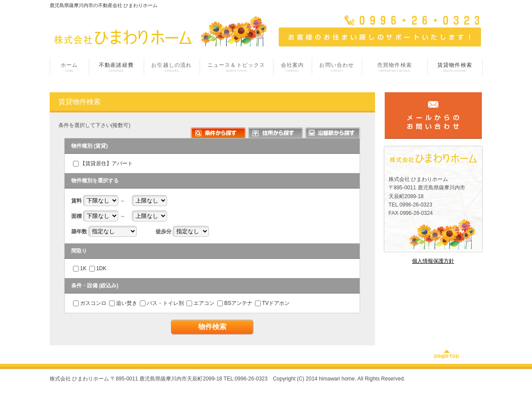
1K (83, 268)
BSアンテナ (238, 303)
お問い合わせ (337, 67)
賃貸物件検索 (455, 67)
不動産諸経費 (117, 67)
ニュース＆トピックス (237, 67)
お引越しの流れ (172, 67)
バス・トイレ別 (165, 303)
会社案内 (293, 67)
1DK (101, 268)
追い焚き (127, 303)
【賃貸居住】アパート (106, 163)
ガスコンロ (93, 303)
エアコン (204, 303)
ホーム (69, 67)
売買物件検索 (395, 67)
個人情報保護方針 (433, 261)
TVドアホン (276, 303)
